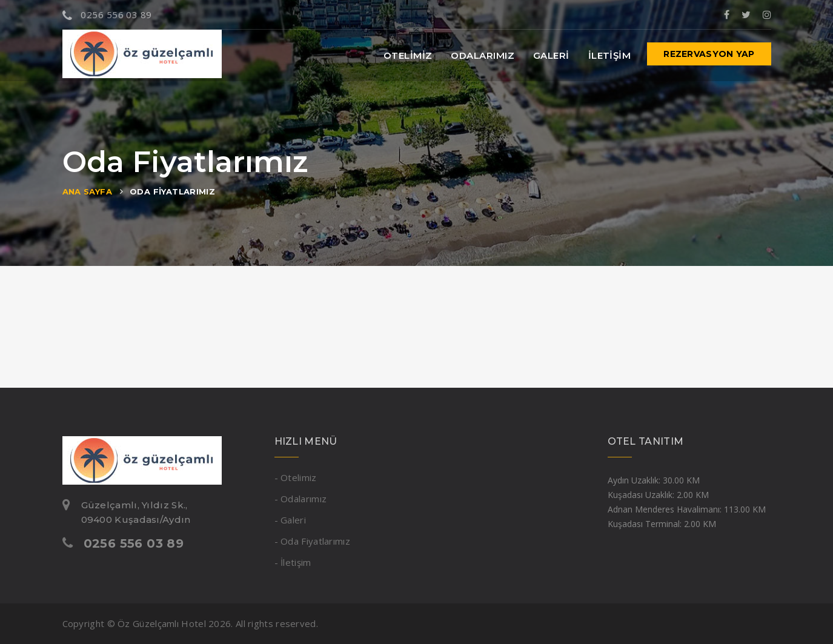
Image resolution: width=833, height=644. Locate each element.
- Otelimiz (296, 477)
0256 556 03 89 (107, 15)
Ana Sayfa (88, 191)
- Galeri (290, 520)
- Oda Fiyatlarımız (312, 541)
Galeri (551, 55)
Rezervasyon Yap (709, 54)
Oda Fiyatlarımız (172, 191)
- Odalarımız (301, 499)
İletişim (610, 55)
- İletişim (293, 562)
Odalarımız (483, 55)
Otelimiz (408, 55)
